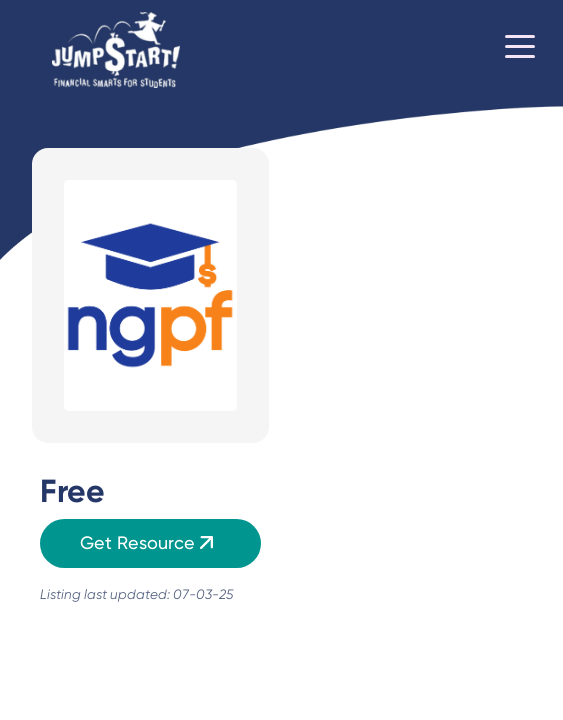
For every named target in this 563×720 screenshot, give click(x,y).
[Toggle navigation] (520, 50)
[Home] (116, 50)
